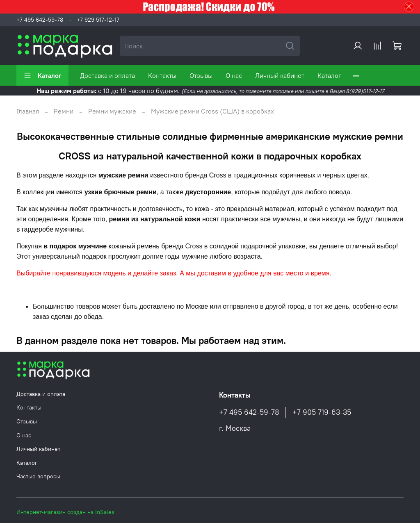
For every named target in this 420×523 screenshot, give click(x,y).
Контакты (162, 75)
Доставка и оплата (107, 75)
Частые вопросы (38, 476)
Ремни (64, 111)
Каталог (42, 75)
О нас (234, 75)
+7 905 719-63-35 (322, 412)
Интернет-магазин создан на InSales (65, 512)
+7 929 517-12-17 (98, 20)
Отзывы (201, 75)
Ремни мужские (112, 111)
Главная (28, 111)
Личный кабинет (280, 75)
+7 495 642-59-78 (40, 20)
